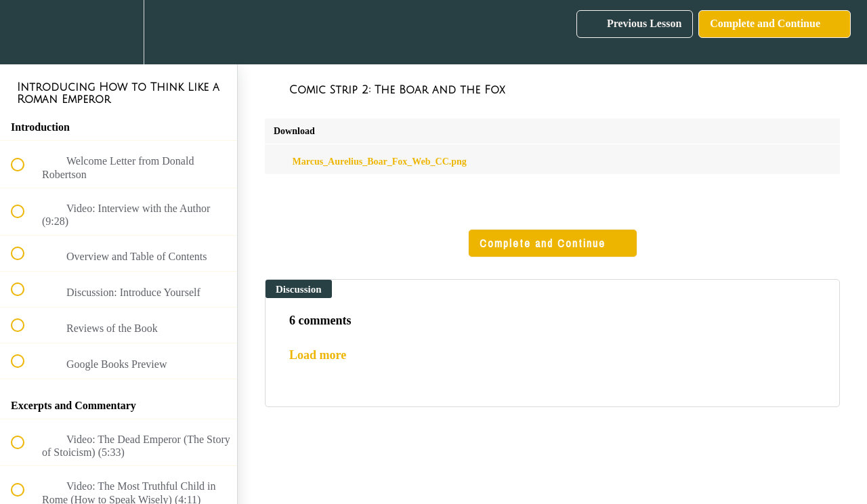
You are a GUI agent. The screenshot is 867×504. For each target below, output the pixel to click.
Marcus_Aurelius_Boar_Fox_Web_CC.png (370, 162)
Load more (318, 355)
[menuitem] (119, 32)
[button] (25, 32)
